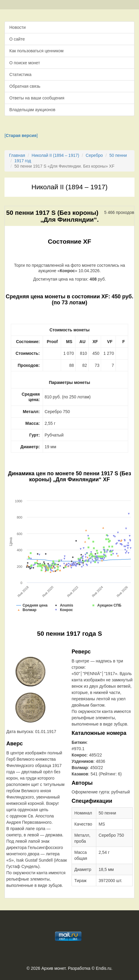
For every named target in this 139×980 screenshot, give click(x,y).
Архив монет (54, 968)
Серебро (94, 155)
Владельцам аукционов (32, 110)
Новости (17, 27)
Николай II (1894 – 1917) (55, 155)
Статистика (20, 75)
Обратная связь (25, 86)
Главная (17, 155)
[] (21, 135)
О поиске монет (25, 63)
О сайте (17, 39)
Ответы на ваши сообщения (37, 98)
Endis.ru (103, 968)
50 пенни (118, 155)
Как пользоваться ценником (36, 51)
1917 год (23, 161)
